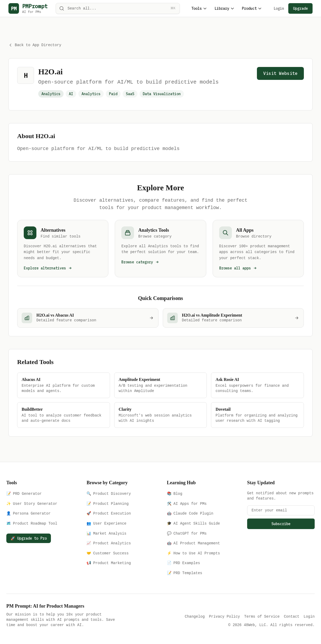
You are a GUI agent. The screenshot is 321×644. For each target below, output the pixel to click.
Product (252, 8)
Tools (199, 8)
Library (224, 8)
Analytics (91, 93)
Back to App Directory (35, 45)
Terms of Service (262, 616)
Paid (113, 93)
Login (279, 8)
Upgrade (300, 8)
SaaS (130, 93)
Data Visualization (162, 93)
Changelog (195, 616)
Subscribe (281, 523)
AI (71, 93)
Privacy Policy (224, 616)
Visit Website (280, 73)
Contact (292, 616)
